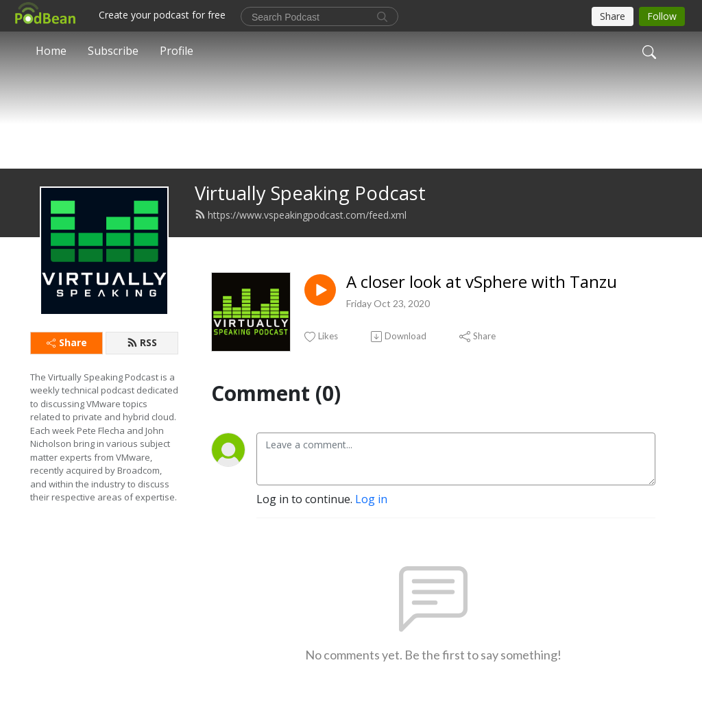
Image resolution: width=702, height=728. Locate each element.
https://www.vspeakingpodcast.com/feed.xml (301, 237)
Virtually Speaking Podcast (310, 215)
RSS (142, 364)
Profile (177, 51)
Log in (371, 521)
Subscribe (113, 51)
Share (67, 364)
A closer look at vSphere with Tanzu (482, 304)
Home (51, 51)
